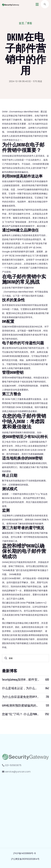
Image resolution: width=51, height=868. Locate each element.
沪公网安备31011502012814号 (25, 859)
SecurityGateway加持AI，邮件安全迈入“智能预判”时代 (21, 680)
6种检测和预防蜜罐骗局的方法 (21, 706)
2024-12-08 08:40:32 (20, 81)
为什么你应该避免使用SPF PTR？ (21, 697)
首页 (21, 24)
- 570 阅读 (37, 81)
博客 (30, 24)
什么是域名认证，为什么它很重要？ (21, 688)
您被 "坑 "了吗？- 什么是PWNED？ (21, 714)
